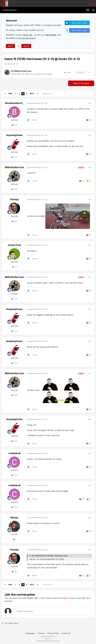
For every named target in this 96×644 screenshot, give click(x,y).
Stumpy (14, 199)
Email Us (48, 639)
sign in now (68, 598)
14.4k (14, 189)
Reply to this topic (81, 83)
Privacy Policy (53, 633)
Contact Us (66, 633)
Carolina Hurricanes (42, 74)
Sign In (10, 46)
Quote (35, 120)
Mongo (14, 517)
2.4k (14, 125)
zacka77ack (14, 245)
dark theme (51, 35)
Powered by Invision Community (48, 641)
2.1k (14, 267)
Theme (41, 633)
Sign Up (26, 46)
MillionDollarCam (23, 71)
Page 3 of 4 (48, 94)
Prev (10, 94)
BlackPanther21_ (14, 103)
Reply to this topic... (25, 611)
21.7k (14, 157)
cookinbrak (14, 453)
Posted (37, 103)
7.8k (14, 221)
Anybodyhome (14, 135)
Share (67, 73)
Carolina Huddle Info (48, 636)
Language (30, 633)
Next (32, 94)
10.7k (14, 475)
